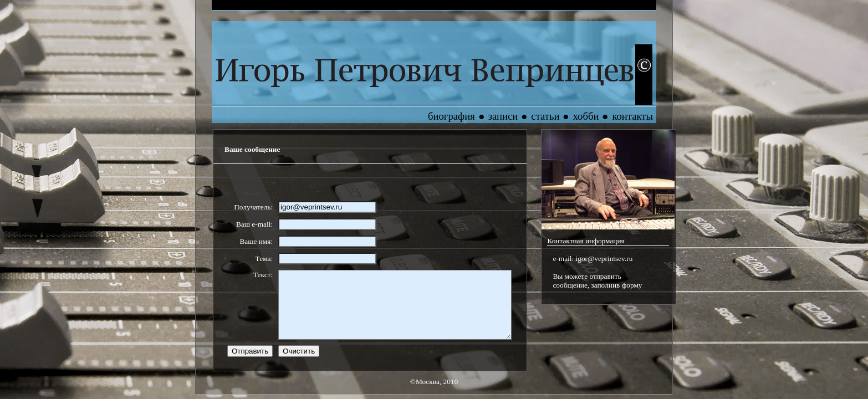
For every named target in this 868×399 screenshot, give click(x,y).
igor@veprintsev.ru (604, 259)
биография (451, 116)
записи (503, 116)
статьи (545, 116)
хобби (586, 116)
